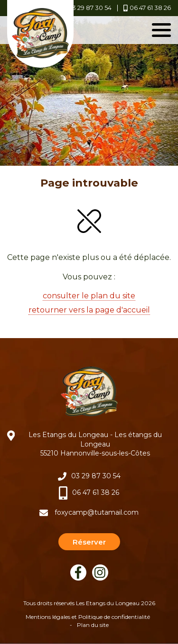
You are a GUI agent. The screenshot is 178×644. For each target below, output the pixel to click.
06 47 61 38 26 (96, 492)
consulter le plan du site (89, 296)
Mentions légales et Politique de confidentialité (88, 617)
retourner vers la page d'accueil (89, 310)
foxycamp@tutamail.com (97, 512)
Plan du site (93, 625)
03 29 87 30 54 (96, 476)
